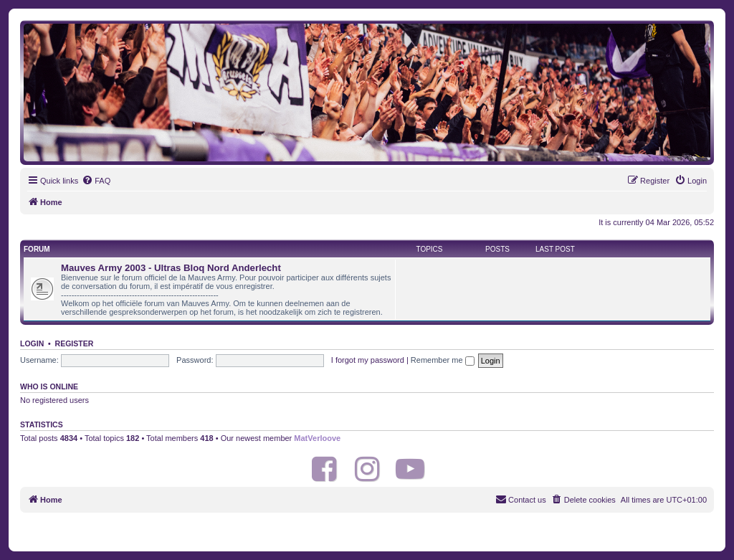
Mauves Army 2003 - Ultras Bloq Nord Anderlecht (171, 268)
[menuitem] (96, 181)
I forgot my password (368, 360)
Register (75, 343)
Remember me (443, 360)
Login (32, 343)
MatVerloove (317, 438)
